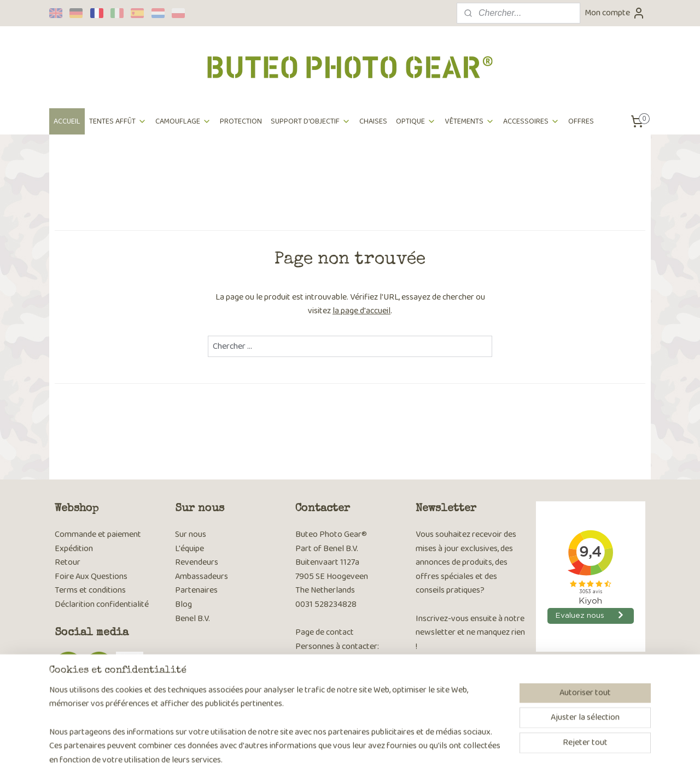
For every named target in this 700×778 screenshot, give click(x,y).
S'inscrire (441, 704)
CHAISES (373, 121)
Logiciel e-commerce (378, 758)
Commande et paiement (98, 534)
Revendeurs (197, 562)
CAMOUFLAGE (183, 121)
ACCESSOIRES (531, 121)
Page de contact (325, 632)
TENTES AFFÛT (118, 121)
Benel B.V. (192, 619)
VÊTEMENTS (469, 121)
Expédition (74, 549)
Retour (68, 562)
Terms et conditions (90, 590)
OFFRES (581, 121)
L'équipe (189, 549)
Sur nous (191, 534)
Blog (183, 604)
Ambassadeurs (202, 577)
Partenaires (196, 590)
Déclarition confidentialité (102, 604)
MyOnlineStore (458, 758)
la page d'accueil (361, 311)
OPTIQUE (416, 121)
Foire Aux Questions (91, 577)
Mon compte (615, 13)
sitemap (327, 758)
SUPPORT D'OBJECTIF (311, 121)
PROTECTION (241, 121)
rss (345, 758)
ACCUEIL (67, 121)
